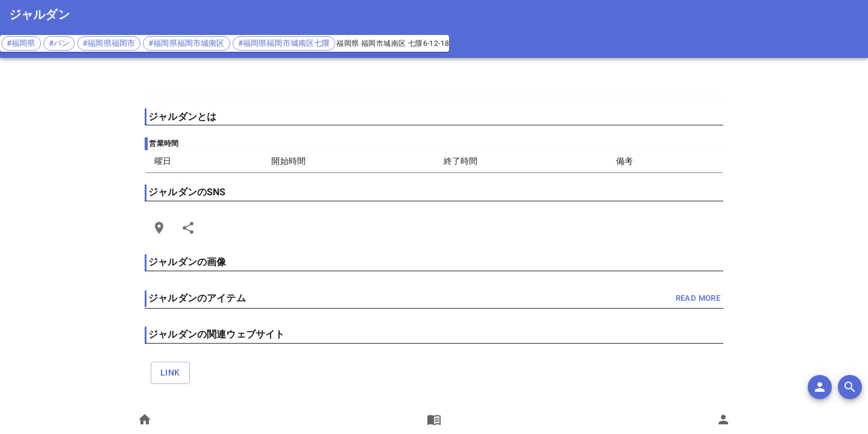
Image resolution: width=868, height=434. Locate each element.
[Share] (188, 228)
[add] (820, 387)
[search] (850, 387)
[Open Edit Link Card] (159, 228)
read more (698, 299)
